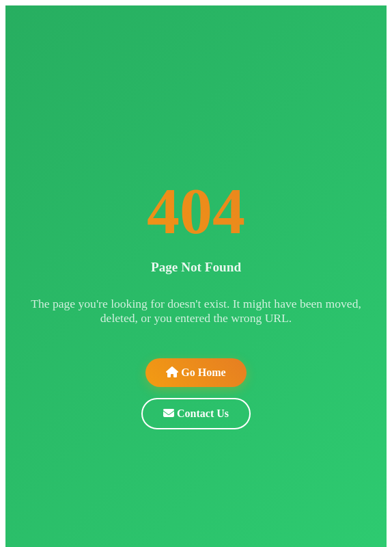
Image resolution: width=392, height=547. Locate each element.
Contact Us (196, 413)
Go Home (196, 372)
